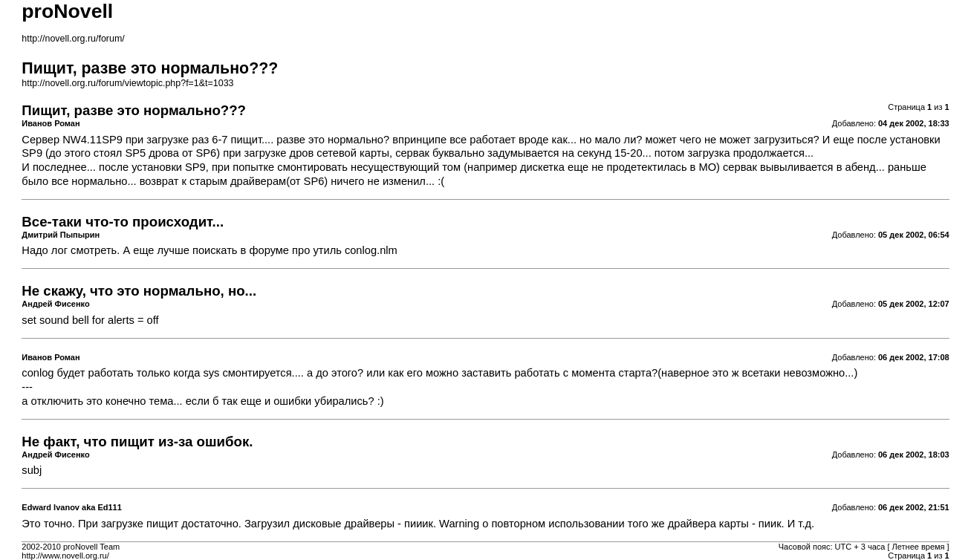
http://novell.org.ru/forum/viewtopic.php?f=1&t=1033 (127, 83)
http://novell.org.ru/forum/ (73, 39)
